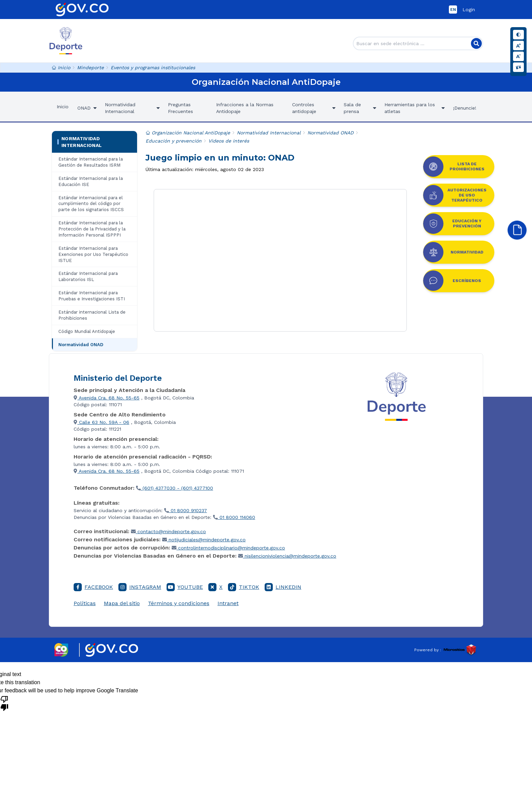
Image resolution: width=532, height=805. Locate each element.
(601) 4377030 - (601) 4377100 (175, 488)
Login (469, 10)
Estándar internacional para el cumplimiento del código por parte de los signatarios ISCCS (91, 204)
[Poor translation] (4, 703)
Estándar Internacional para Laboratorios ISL (88, 276)
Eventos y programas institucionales (153, 68)
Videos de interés (229, 141)
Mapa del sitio (122, 603)
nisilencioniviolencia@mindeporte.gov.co (287, 556)
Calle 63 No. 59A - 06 (101, 422)
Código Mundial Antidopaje (87, 331)
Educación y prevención (174, 141)
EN (453, 10)
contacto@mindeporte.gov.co (168, 531)
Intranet (228, 603)
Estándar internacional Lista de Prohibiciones (92, 315)
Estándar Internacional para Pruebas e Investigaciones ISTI (92, 296)
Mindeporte (90, 68)
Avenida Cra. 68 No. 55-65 (107, 398)
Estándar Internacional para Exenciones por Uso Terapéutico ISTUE (93, 254)
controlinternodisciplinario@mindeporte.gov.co (228, 548)
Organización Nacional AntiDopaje (188, 133)
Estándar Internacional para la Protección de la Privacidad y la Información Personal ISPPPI (92, 229)
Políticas (85, 603)
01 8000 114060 (234, 517)
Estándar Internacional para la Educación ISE (91, 181)
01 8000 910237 (186, 510)
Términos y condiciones (179, 603)
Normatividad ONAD (81, 345)
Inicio (61, 68)
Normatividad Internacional (80, 142)
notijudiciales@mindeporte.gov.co (204, 540)
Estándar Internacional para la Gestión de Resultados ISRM (91, 162)
